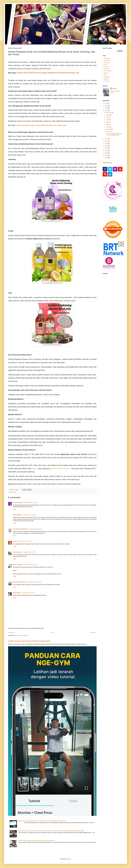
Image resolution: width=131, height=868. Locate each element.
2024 (106, 106)
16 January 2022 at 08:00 (29, 515)
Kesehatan (107, 77)
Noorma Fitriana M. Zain (20, 582)
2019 (106, 143)
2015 (106, 153)
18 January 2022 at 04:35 (34, 582)
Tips (105, 65)
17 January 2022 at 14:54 (24, 541)
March (108, 127)
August (108, 115)
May (107, 122)
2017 (106, 148)
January (108, 132)
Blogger (69, 859)
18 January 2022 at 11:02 (28, 593)
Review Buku (108, 71)
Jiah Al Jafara (17, 552)
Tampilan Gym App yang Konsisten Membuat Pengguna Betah (29, 641)
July (107, 117)
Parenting (107, 81)
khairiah (115, 88)
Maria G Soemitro (18, 565)
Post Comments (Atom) (22, 635)
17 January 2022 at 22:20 (28, 552)
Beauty (14, 492)
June (107, 120)
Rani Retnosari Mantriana (20, 529)
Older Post (93, 632)
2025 (106, 103)
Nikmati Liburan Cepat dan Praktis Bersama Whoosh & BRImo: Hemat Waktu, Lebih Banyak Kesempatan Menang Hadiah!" (51, 831)
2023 (106, 108)
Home (53, 632)
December (109, 113)
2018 (106, 146)
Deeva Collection (18, 502)
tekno (106, 75)
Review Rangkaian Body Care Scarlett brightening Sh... (114, 134)
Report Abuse (107, 163)
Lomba (106, 67)
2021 (106, 139)
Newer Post (12, 632)
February (109, 129)
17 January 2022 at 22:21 (31, 565)
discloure (107, 79)
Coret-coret (107, 60)
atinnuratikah (17, 593)
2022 (106, 110)
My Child (107, 69)
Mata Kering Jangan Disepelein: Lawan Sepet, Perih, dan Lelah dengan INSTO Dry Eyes (42, 821)
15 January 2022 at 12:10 (30, 502)
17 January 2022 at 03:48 (35, 529)
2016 (106, 151)
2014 (106, 155)
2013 (106, 158)
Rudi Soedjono (17, 515)
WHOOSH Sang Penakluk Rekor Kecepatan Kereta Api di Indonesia (36, 841)
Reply (15, 509)
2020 (106, 141)
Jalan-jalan (107, 58)
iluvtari (15, 541)
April (107, 124)
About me (107, 63)
